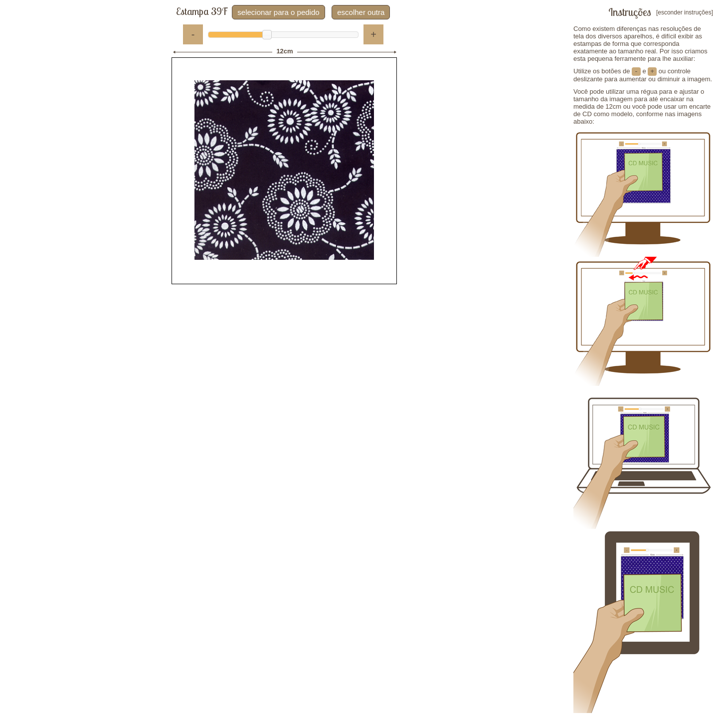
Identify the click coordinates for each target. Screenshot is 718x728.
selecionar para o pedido (278, 12)
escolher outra (361, 12)
